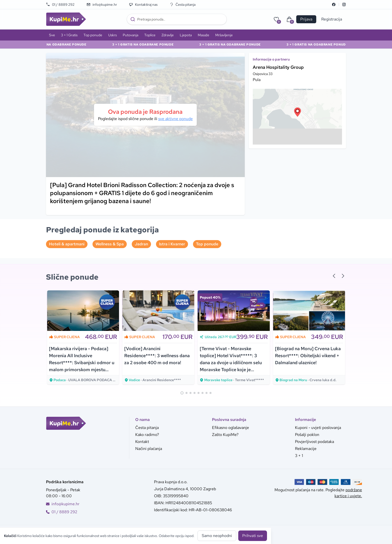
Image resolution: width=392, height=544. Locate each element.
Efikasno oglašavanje (230, 428)
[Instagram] (344, 5)
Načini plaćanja (149, 449)
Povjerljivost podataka (314, 442)
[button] (297, 112)
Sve (52, 35)
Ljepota (186, 35)
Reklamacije (306, 449)
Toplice (150, 35)
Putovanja (130, 35)
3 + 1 (299, 456)
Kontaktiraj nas (143, 5)
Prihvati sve (253, 536)
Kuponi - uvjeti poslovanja (318, 428)
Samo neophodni (217, 536)
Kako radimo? (147, 435)
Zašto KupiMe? (225, 435)
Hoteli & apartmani (67, 244)
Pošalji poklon (307, 435)
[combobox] (177, 19)
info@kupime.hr (102, 5)
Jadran (141, 244)
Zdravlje (168, 35)
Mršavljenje (224, 35)
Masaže (203, 35)
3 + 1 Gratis (69, 35)
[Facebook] (334, 5)
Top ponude (93, 35)
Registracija (332, 19)
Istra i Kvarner (172, 244)
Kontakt (142, 442)
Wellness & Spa (110, 244)
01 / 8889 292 (60, 5)
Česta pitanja (182, 5)
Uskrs (112, 35)
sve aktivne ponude (175, 119)
